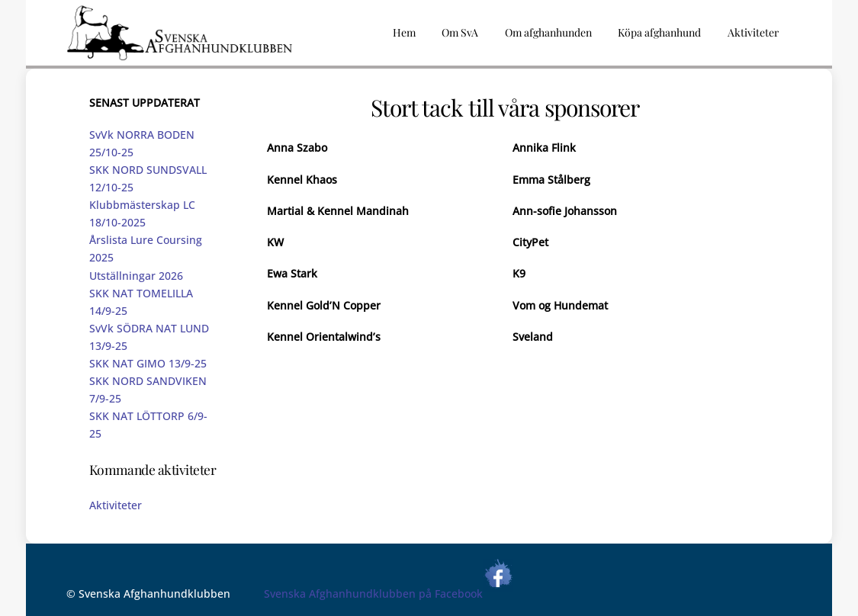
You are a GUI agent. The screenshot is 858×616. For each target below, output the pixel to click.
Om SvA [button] (460, 32)
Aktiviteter (116, 505)
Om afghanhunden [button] (548, 32)
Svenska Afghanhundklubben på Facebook (389, 594)
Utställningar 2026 (136, 276)
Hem (404, 32)
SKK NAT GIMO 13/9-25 (148, 363)
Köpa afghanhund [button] (659, 32)
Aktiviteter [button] (753, 32)
